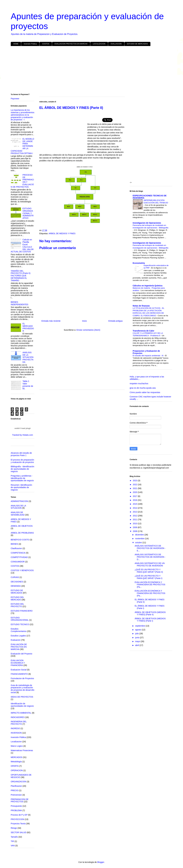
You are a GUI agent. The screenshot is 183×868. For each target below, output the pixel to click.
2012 (135, 516)
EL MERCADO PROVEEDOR (28, 327)
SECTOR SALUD (19, 832)
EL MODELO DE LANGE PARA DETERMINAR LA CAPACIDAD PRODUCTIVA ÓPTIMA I (22, 146)
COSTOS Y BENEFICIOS (22, 570)
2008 (135, 531)
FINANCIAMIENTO (19, 674)
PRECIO (15, 790)
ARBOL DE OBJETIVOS (22, 526)
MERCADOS (17, 757)
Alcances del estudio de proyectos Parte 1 (21, 454)
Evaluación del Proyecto (21, 654)
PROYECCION (17, 819)
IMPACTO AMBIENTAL (21, 713)
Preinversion (16, 795)
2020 (135, 492)
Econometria (139, 263)
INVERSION (16, 733)
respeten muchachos (139, 383)
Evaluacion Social (19, 670)
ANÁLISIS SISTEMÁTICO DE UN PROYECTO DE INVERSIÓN (150, 564)
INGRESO (15, 728)
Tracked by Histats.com (23, 435)
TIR (12, 841)
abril (137, 645)
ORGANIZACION (18, 782)
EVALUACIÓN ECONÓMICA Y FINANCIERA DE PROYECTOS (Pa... (150, 585)
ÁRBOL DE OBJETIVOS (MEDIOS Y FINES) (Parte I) (150, 620)
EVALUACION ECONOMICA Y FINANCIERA (18, 663)
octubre (139, 543)
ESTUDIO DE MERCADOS (137, 44)
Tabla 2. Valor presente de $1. (28, 385)
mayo (138, 641)
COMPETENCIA (18, 553)
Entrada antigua (115, 321)
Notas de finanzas (141, 306)
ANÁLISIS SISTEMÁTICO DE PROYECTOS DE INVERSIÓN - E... (150, 548)
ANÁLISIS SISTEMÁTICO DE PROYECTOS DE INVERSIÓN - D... (150, 557)
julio (137, 634)
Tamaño (14, 837)
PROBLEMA (16, 810)
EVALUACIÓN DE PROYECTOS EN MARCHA (19, 647)
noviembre (140, 539)
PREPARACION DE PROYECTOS (20, 800)
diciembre (140, 535)
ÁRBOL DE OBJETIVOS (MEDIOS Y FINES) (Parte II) (150, 613)
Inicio (84, 321)
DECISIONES (17, 582)
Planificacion (16, 786)
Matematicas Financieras (22, 750)
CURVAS (15, 577)
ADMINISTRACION (19, 501)
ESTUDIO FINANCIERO (22, 611)
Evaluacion (16, 640)
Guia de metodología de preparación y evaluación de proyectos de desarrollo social (23, 689)
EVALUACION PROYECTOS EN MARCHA (71, 44)
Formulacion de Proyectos (22, 678)
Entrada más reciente (51, 321)
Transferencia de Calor (143, 331)
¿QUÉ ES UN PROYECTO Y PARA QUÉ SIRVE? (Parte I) (148, 577)
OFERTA (15, 766)
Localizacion (16, 742)
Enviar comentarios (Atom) (88, 330)
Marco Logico (17, 746)
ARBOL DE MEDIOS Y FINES (62, 233)
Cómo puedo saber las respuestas (145, 392)
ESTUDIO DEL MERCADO (17, 598)
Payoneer (15, 99)
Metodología (16, 762)
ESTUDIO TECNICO (20, 624)
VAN (13, 846)
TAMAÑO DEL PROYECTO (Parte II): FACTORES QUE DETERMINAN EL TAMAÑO (21, 276)
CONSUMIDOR (18, 562)
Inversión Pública (30, 44)
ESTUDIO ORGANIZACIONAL (20, 619)
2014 (135, 508)
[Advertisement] (91, 70)
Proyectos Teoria (18, 824)
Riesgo (14, 828)
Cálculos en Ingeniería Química (148, 286)
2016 (135, 500)
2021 (135, 488)
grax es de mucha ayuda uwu (143, 388)
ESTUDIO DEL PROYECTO (17, 605)
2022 (135, 485)
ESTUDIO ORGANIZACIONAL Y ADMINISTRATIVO (28, 213)
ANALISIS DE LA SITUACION (18, 507)
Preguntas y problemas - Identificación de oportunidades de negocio (22, 478)
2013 (135, 512)
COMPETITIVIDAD (19, 557)
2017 (135, 496)
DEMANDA (16, 586)
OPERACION (17, 770)
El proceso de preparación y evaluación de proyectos (22, 461)
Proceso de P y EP (19, 815)
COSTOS (46, 44)
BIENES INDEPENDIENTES (20, 303)
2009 (135, 527)
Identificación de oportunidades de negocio (22, 705)
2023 (135, 481)
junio (137, 638)
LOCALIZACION (99, 44)
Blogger (101, 862)
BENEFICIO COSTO (20, 540)
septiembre (140, 626)
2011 (135, 520)
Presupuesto (16, 806)
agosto (138, 630)
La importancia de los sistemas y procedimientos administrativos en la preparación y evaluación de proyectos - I (23, 115)
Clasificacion (16, 548)
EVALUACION (116, 44)
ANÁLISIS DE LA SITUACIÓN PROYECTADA (28, 357)
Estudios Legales (18, 636)
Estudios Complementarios (19, 630)
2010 (135, 524)
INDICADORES (18, 717)
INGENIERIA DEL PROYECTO (19, 723)
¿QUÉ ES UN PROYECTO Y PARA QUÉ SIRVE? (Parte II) (149, 571)
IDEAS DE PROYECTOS (22, 697)
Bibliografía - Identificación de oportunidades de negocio (22, 469)
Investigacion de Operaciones (147, 223)
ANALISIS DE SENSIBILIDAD (18, 514)
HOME (16, 44)
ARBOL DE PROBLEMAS (22, 533)
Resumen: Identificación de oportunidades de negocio (21, 487)
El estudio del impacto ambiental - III (148, 356)
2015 (135, 504)
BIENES (14, 544)
